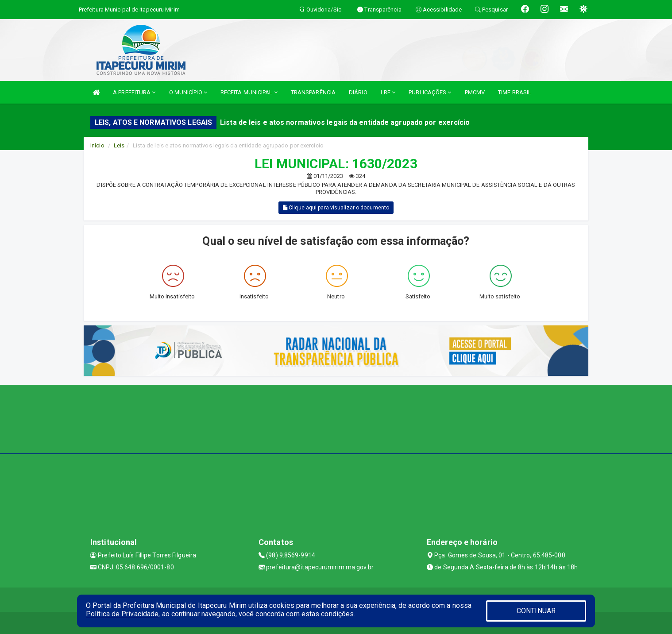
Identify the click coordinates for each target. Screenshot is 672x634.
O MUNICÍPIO (188, 92)
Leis (119, 145)
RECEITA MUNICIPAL (249, 92)
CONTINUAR (536, 611)
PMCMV (475, 92)
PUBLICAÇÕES (430, 92)
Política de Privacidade (122, 614)
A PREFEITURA (134, 92)
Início (97, 145)
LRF (388, 92)
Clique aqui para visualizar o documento (336, 208)
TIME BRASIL (515, 92)
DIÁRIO (358, 92)
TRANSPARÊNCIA (313, 92)
